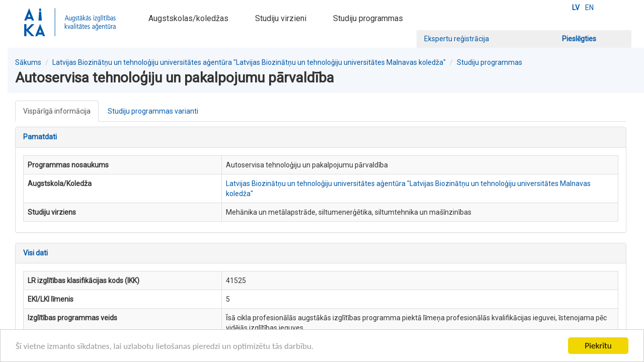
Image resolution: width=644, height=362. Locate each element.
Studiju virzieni (281, 18)
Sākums (28, 62)
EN (589, 8)
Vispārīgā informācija (57, 111)
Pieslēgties (579, 39)
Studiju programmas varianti (153, 111)
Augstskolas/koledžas (188, 18)
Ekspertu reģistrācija (457, 39)
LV (576, 8)
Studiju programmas (368, 18)
